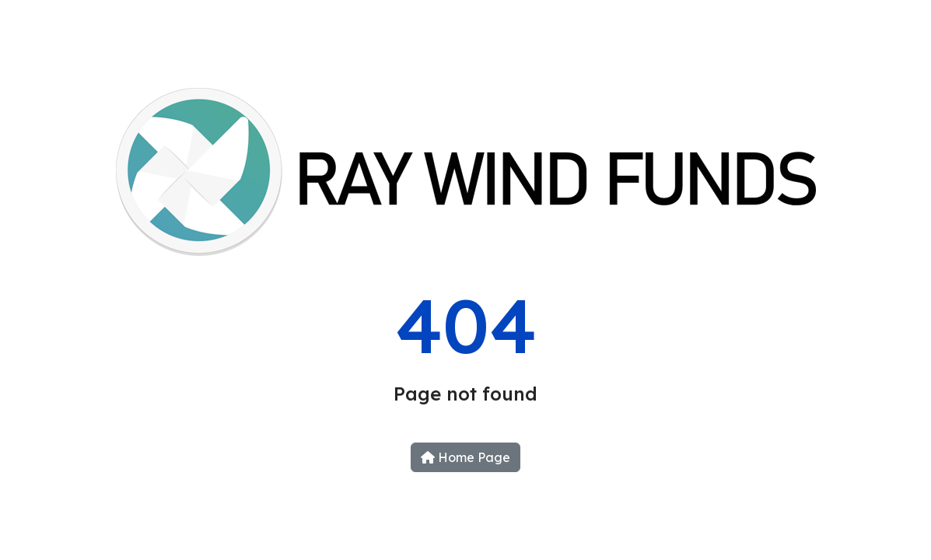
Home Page (465, 457)
